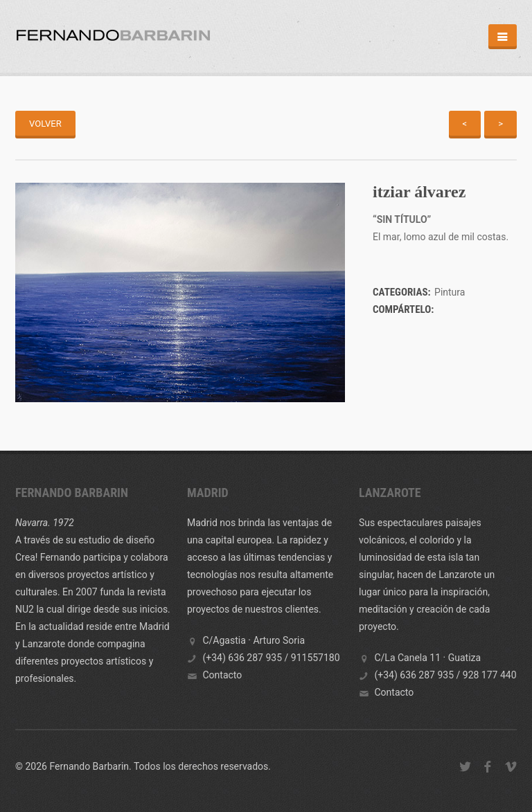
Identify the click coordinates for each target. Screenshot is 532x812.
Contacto (222, 675)
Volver (45, 124)
